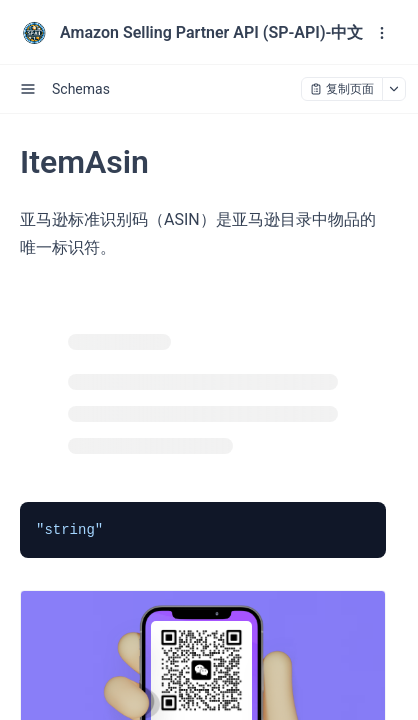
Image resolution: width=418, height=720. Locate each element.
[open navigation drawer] (382, 33)
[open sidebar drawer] (28, 89)
